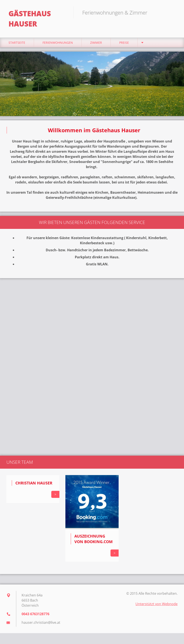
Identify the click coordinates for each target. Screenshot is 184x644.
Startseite (17, 43)
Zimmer (96, 43)
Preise (124, 43)
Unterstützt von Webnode (157, 604)
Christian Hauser (34, 483)
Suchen (173, 12)
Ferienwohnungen (58, 43)
